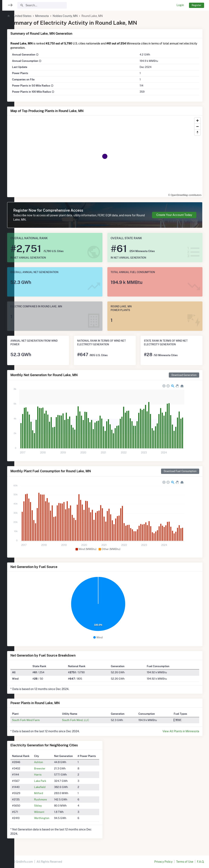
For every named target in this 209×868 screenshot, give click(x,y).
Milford (51, 793)
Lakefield (52, 787)
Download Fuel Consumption (180, 471)
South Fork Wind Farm (39, 720)
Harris (50, 775)
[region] (7, 431)
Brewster (52, 768)
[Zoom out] (197, 126)
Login (180, 5)
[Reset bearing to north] (197, 132)
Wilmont (51, 812)
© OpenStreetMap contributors (185, 195)
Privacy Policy (163, 862)
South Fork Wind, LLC (86, 720)
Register (197, 5)
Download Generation (184, 375)
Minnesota (56, 16)
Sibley (50, 806)
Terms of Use (185, 862)
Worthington (54, 818)
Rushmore (53, 799)
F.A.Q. (201, 862)
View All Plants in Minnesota (181, 731)
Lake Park (52, 781)
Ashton (51, 762)
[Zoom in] (197, 121)
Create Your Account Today (174, 215)
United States (36, 16)
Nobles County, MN (79, 16)
